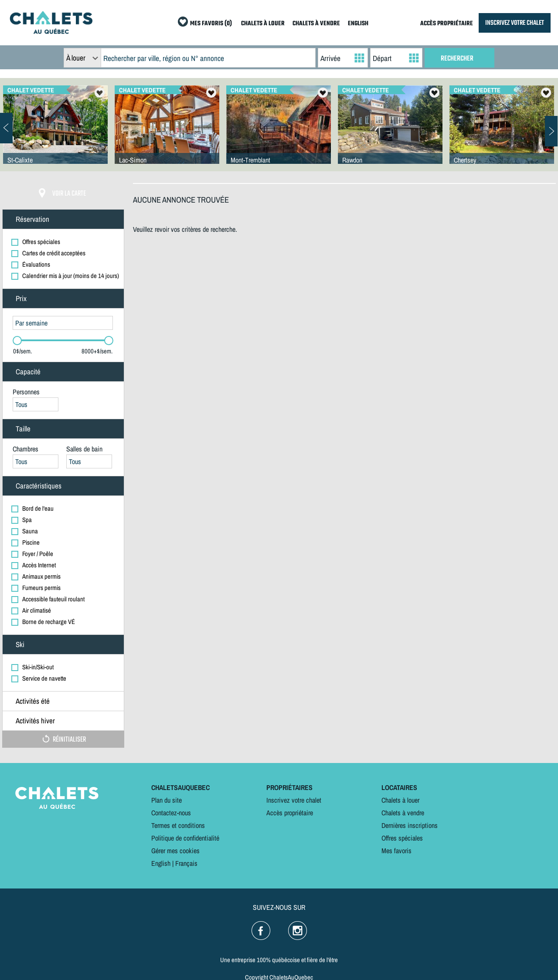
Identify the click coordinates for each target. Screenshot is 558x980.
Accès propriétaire (290, 813)
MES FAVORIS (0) (211, 24)
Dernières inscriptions (410, 825)
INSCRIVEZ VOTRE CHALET (515, 23)
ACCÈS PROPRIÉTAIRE (447, 24)
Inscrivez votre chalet (294, 800)
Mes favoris (396, 851)
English (161, 863)
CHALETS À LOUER (263, 24)
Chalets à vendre (403, 813)
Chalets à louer (400, 800)
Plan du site (167, 800)
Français (186, 863)
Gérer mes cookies (175, 851)
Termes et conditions (178, 825)
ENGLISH (358, 24)
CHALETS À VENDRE (316, 24)
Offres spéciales (402, 838)
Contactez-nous (171, 813)
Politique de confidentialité (185, 838)
